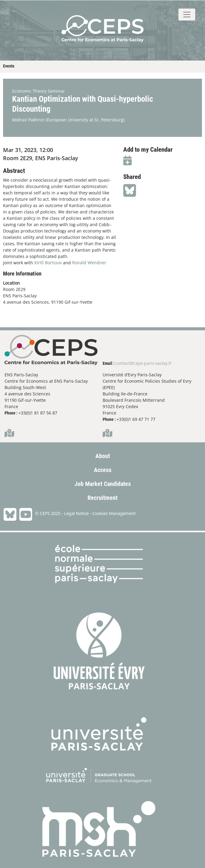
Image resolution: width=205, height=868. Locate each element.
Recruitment (102, 498)
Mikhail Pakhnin (28, 120)
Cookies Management (114, 513)
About (103, 456)
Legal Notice (76, 513)
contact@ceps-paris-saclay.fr (144, 363)
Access (103, 470)
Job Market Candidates (103, 484)
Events (9, 66)
